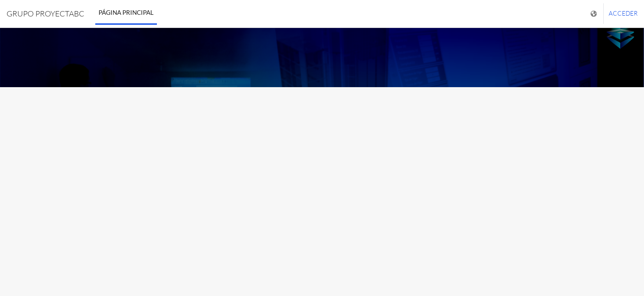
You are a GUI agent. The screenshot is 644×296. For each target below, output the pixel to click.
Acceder (623, 13)
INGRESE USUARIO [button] (322, 196)
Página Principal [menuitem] (126, 12)
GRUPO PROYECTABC (45, 14)
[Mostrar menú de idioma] (595, 14)
